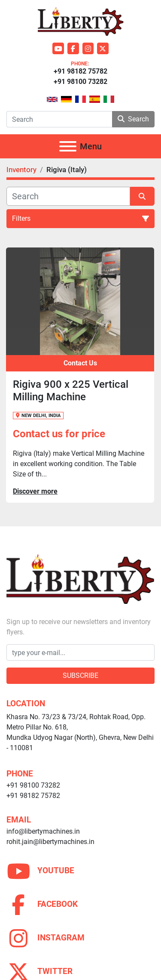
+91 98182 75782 (80, 71)
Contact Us (80, 363)
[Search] (59, 119)
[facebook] (73, 48)
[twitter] (103, 48)
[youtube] (58, 48)
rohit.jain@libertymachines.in (50, 842)
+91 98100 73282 (80, 82)
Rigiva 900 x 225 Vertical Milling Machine (71, 391)
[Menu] (68, 146)
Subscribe (80, 675)
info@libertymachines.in (43, 831)
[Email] (80, 652)
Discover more (35, 491)
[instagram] (88, 48)
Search (133, 119)
